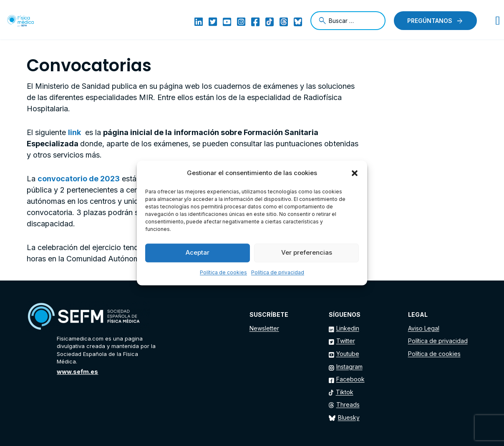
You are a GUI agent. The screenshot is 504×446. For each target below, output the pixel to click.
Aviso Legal (424, 328)
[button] (355, 173)
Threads (348, 405)
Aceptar (198, 253)
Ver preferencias (307, 253)
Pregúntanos (430, 21)
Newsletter (264, 328)
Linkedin (348, 328)
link (74, 132)
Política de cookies (223, 272)
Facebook (350, 379)
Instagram (349, 367)
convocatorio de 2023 (79, 179)
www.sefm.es (77, 372)
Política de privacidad (278, 272)
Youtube (348, 354)
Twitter (346, 341)
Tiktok (345, 392)
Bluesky (349, 417)
